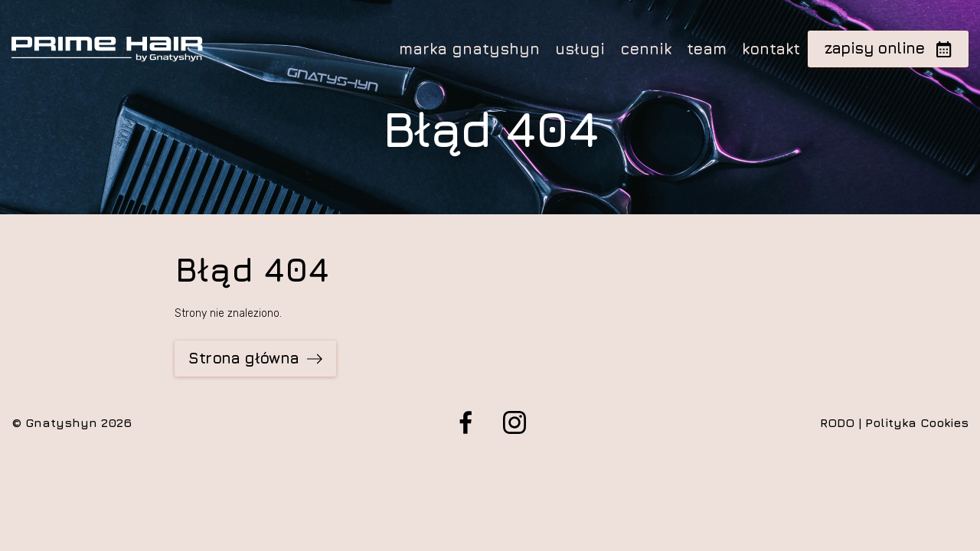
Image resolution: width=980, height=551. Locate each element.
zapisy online (889, 48)
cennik (646, 49)
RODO (837, 422)
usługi (580, 49)
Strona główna (255, 358)
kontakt (771, 49)
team (707, 49)
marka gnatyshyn (469, 49)
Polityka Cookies (917, 422)
